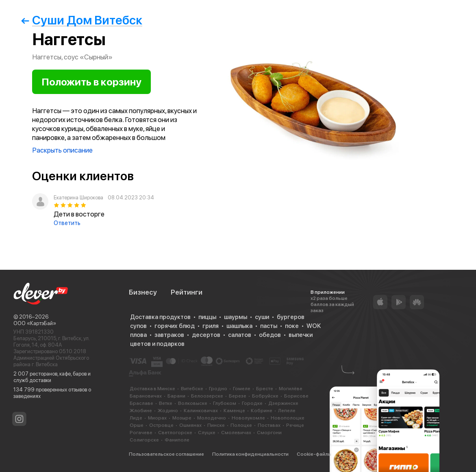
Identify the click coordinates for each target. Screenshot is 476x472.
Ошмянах (190, 425)
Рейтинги (187, 292)
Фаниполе (177, 440)
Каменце (234, 411)
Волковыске (193, 403)
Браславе (141, 403)
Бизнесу (143, 292)
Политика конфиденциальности (250, 454)
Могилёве (291, 389)
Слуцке (207, 433)
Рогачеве (141, 433)
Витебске (192, 389)
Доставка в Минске (152, 389)
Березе (238, 396)
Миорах (157, 418)
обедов (270, 335)
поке (292, 326)
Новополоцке (288, 418)
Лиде (136, 418)
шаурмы (236, 317)
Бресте (265, 389)
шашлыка (239, 326)
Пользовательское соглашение (166, 454)
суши (262, 317)
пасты (269, 326)
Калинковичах (201, 411)
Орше (137, 425)
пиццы (207, 317)
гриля (211, 326)
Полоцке (241, 425)
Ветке (166, 403)
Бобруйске (265, 396)
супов (138, 326)
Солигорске (144, 440)
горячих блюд (175, 326)
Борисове (296, 396)
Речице (295, 425)
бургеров (291, 317)
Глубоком (225, 403)
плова (138, 335)
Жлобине (141, 411)
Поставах (269, 425)
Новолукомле (248, 418)
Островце (161, 425)
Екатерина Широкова (78, 198)
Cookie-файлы (314, 454)
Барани (176, 396)
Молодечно (212, 418)
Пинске (216, 425)
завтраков (169, 335)
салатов (240, 335)
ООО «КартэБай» (35, 323)
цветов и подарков (157, 344)
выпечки (301, 335)
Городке (252, 403)
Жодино (168, 411)
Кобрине (262, 411)
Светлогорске (175, 433)
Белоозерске (207, 396)
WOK (314, 326)
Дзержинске (283, 403)
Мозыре (182, 418)
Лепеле (287, 411)
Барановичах (146, 396)
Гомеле (242, 389)
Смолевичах (236, 433)
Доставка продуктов (160, 317)
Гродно (218, 389)
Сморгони (269, 433)
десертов (206, 335)
